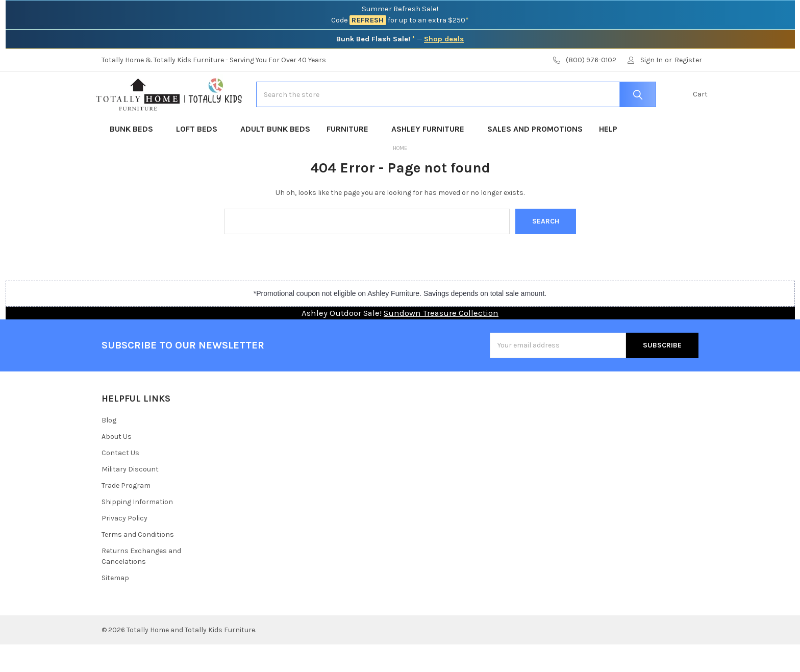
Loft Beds (200, 156)
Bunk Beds (135, 156)
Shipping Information (137, 529)
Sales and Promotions (535, 156)
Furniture (351, 156)
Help (608, 156)
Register (688, 60)
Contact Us (120, 480)
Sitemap (115, 605)
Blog (109, 448)
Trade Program (126, 513)
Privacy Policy (124, 546)
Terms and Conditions (138, 562)
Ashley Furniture (431, 156)
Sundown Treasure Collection (441, 341)
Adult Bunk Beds (275, 156)
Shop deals (444, 39)
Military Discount (130, 497)
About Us (117, 464)
